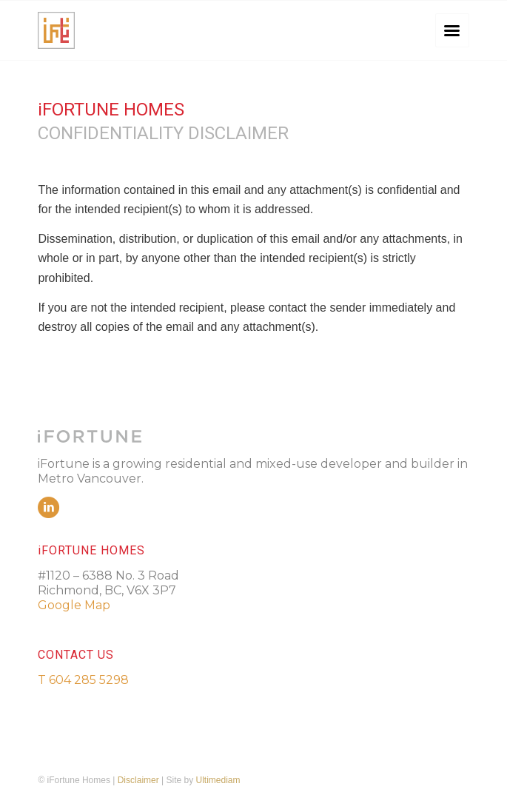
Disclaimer (138, 780)
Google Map (74, 605)
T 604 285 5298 (83, 680)
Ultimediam (218, 780)
